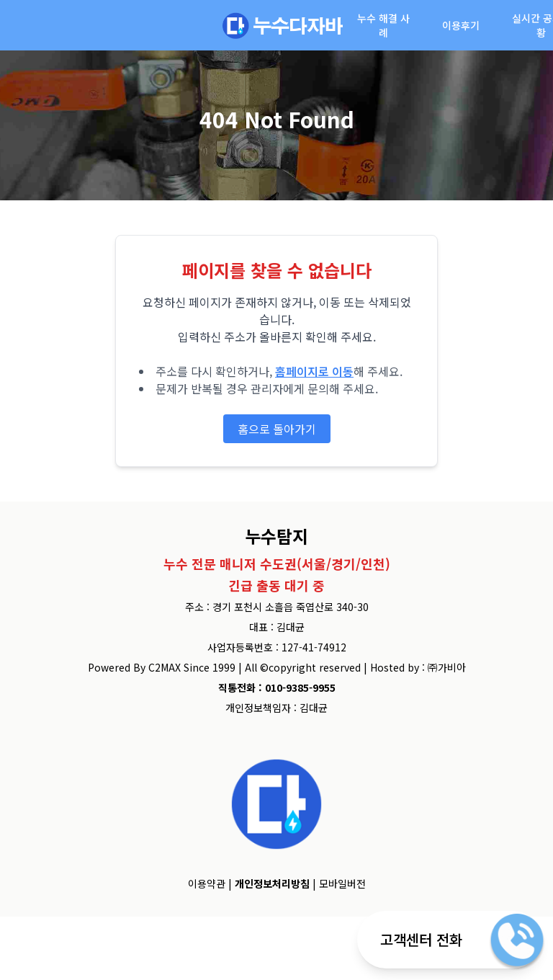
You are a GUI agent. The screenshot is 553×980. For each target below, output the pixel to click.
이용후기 (461, 25)
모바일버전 (342, 883)
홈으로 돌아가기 (277, 429)
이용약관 (207, 883)
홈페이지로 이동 (314, 371)
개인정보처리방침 (272, 883)
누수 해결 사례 (383, 25)
